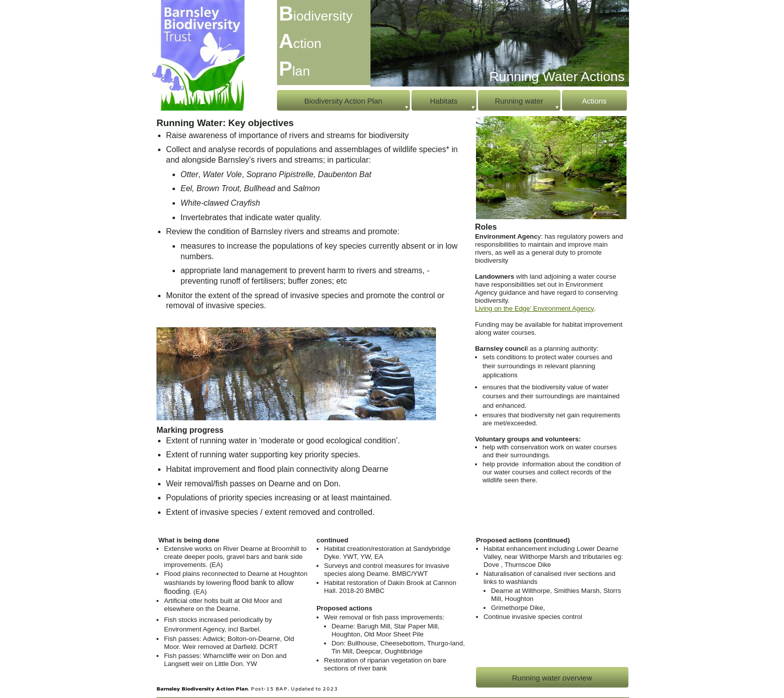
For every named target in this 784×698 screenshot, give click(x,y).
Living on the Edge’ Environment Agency (534, 308)
